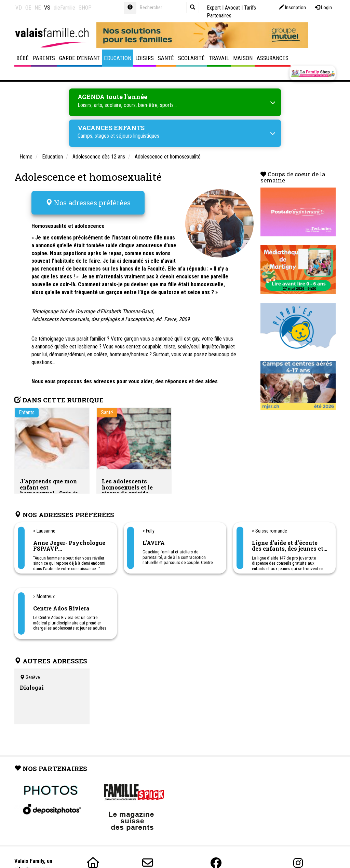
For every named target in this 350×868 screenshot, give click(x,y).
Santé (166, 58)
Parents (44, 58)
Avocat (232, 8)
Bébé (23, 58)
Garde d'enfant (79, 58)
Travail (219, 58)
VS (47, 8)
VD (19, 8)
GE (28, 8)
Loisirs (145, 58)
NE (38, 8)
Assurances (273, 58)
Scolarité (191, 58)
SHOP (85, 8)
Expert (214, 8)
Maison (243, 58)
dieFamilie (64, 8)
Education (118, 58)
